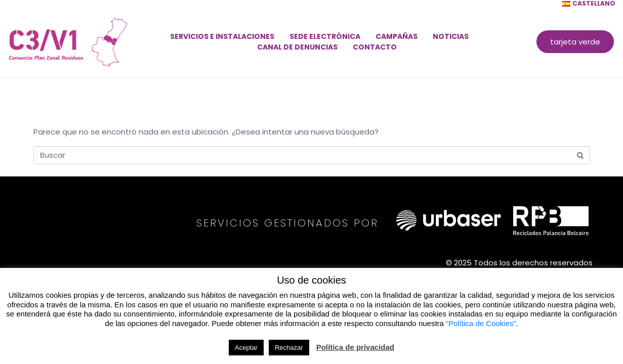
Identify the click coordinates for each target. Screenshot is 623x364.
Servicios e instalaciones (222, 36)
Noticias (451, 36)
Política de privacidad (355, 347)
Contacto (375, 47)
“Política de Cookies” (481, 323)
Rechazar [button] (289, 348)
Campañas (397, 36)
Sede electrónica (325, 36)
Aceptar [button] (246, 348)
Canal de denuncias (297, 47)
